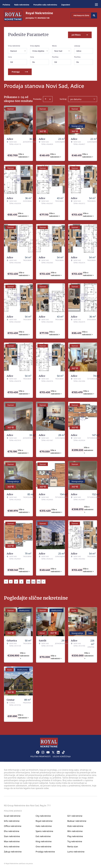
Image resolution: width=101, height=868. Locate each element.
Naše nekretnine (22, 5)
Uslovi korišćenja (62, 756)
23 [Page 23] (28, 581)
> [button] (43, 581)
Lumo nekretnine (76, 851)
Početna (6, 5)
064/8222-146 (44, 18)
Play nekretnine (75, 836)
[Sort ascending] (46, 99)
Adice (79, 50)
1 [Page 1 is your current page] (11, 581)
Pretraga (20, 71)
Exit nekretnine (43, 836)
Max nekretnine (12, 841)
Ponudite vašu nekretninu (45, 5)
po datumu (76, 99)
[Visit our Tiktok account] (63, 752)
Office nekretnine (13, 825)
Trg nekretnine (75, 841)
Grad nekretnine (12, 815)
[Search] (94, 15)
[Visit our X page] (53, 752)
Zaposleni (66, 5)
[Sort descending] (50, 99)
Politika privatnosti (41, 756)
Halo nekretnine (44, 825)
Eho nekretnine (12, 831)
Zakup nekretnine (13, 851)
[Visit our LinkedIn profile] (58, 752)
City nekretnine (43, 815)
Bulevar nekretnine (77, 820)
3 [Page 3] (21, 581)
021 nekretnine (75, 815)
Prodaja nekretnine (45, 851)
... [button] (25, 581)
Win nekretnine (75, 831)
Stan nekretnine (12, 836)
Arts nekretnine (12, 846)
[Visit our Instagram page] (43, 752)
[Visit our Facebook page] (38, 752)
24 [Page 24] (33, 581)
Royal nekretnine (44, 820)
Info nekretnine (12, 820)
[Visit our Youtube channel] (48, 752)
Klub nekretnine (75, 825)
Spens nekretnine (44, 831)
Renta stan (73, 846)
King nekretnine (44, 841)
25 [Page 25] (39, 581)
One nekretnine (43, 846)
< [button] (6, 581)
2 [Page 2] (16, 581)
